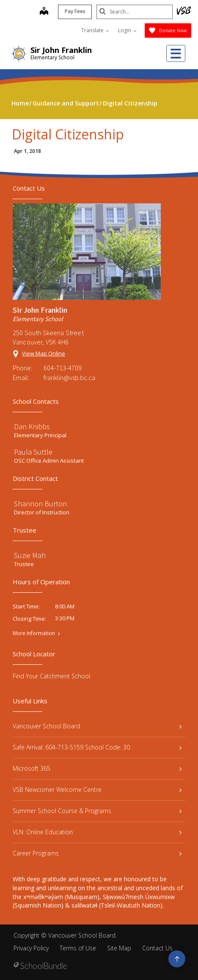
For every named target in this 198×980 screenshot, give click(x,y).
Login (127, 30)
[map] (44, 12)
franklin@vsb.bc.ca (69, 378)
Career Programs (97, 853)
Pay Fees (75, 11)
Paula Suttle (33, 452)
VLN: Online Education (97, 832)
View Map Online (44, 353)
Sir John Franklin (61, 50)
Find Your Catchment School (51, 676)
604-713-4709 (63, 368)
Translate (95, 30)
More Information (34, 633)
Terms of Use (78, 948)
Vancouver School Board (97, 726)
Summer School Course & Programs (97, 811)
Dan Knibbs (32, 426)
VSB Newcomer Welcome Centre (97, 790)
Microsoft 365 (97, 768)
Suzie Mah (30, 555)
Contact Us (157, 948)
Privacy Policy (31, 948)
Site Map (119, 948)
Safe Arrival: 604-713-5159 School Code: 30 (97, 747)
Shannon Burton (40, 504)
